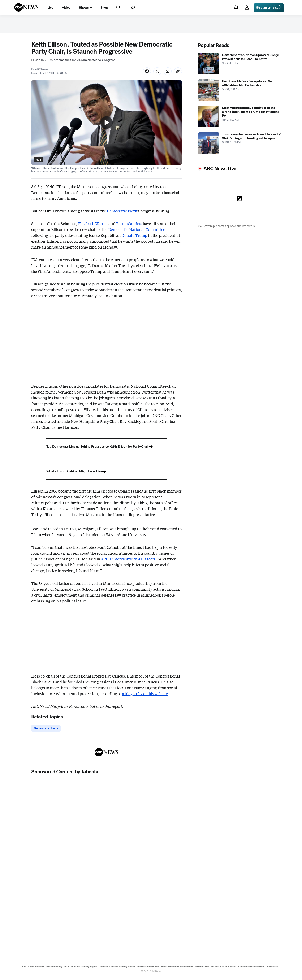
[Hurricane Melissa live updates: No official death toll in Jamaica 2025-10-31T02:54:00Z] (240, 92)
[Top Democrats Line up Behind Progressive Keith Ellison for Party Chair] (107, 449)
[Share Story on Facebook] (145, 73)
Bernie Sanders (129, 225)
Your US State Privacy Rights (81, 969)
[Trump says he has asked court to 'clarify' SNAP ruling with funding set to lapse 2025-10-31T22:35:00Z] (240, 145)
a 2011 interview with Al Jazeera (128, 561)
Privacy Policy (54, 969)
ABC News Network (33, 969)
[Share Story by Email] (167, 73)
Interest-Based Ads (148, 969)
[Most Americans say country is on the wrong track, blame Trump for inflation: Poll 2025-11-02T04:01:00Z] (240, 118)
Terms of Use (202, 969)
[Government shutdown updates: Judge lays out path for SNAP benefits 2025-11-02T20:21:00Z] (240, 65)
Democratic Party (122, 213)
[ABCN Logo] (26, 7)
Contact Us (272, 969)
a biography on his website (145, 696)
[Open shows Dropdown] (85, 8)
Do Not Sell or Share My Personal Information (237, 969)
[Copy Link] (178, 73)
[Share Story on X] (156, 73)
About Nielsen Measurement (177, 969)
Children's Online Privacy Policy (117, 969)
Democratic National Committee (137, 231)
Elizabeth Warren (93, 225)
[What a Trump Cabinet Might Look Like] (107, 473)
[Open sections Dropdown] (118, 8)
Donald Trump (134, 237)
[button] (133, 8)
